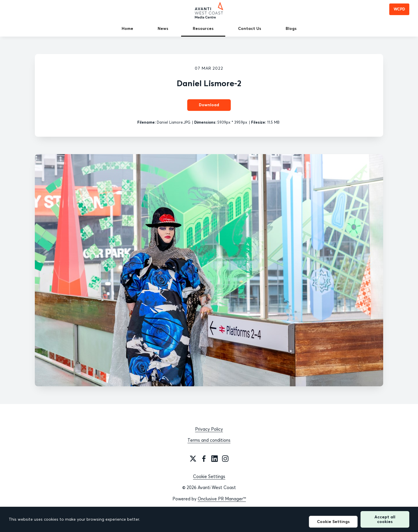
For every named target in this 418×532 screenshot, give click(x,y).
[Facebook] (204, 459)
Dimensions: (205, 122)
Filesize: (258, 122)
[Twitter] (193, 459)
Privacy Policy (209, 429)
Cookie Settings (209, 476)
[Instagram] (225, 459)
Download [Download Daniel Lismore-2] (209, 105)
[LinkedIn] (215, 459)
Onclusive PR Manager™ (222, 499)
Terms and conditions (209, 440)
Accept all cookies (385, 519)
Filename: (146, 122)
